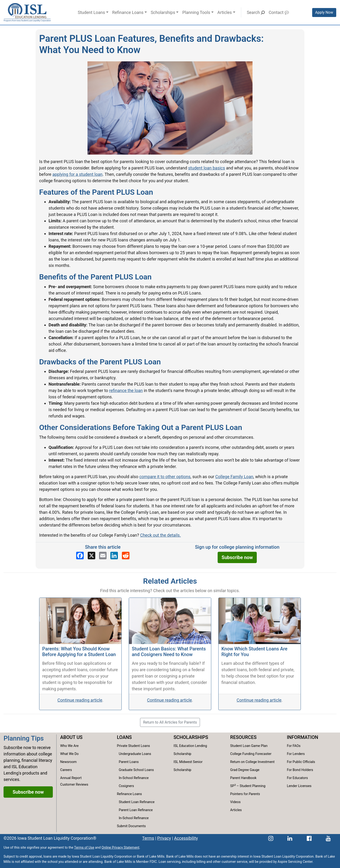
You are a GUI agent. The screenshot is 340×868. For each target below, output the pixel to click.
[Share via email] (103, 556)
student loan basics (207, 168)
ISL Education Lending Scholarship (190, 750)
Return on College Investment (252, 762)
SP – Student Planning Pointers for (248, 790)
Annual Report (71, 778)
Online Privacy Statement (120, 848)
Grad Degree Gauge (245, 770)
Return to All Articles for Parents (170, 722)
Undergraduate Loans (135, 754)
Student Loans (91, 12)
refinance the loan (126, 390)
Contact (279, 12)
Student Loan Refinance (137, 802)
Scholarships (163, 12)
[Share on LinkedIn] (114, 556)
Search (256, 12)
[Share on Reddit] (126, 556)
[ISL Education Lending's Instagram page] (271, 838)
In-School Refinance (134, 778)
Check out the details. (160, 535)
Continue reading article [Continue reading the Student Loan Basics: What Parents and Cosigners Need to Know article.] (169, 700)
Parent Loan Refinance (136, 810)
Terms (148, 838)
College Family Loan (234, 477)
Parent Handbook (243, 778)
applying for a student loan (77, 174)
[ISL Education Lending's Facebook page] (309, 838)
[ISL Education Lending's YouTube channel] (328, 838)
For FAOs (294, 746)
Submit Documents (131, 826)
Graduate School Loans (136, 770)
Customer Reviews (74, 785)
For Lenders (296, 754)
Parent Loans (129, 762)
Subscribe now (237, 557)
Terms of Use (84, 848)
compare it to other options (165, 477)
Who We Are (69, 746)
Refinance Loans (128, 12)
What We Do (69, 754)
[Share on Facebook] (80, 556)
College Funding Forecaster (251, 754)
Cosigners (126, 786)
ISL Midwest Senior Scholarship (188, 766)
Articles (225, 12)
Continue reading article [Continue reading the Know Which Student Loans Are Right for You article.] (259, 700)
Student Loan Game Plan (249, 746)
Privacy (164, 838)
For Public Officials (301, 762)
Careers (66, 770)
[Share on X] (91, 556)
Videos (235, 802)
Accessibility (186, 838)
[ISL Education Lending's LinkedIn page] (290, 838)
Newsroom (68, 762)
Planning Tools (196, 12)
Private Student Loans (133, 746)
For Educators (297, 778)
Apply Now (324, 12)
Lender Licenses (299, 786)
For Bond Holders (300, 770)
